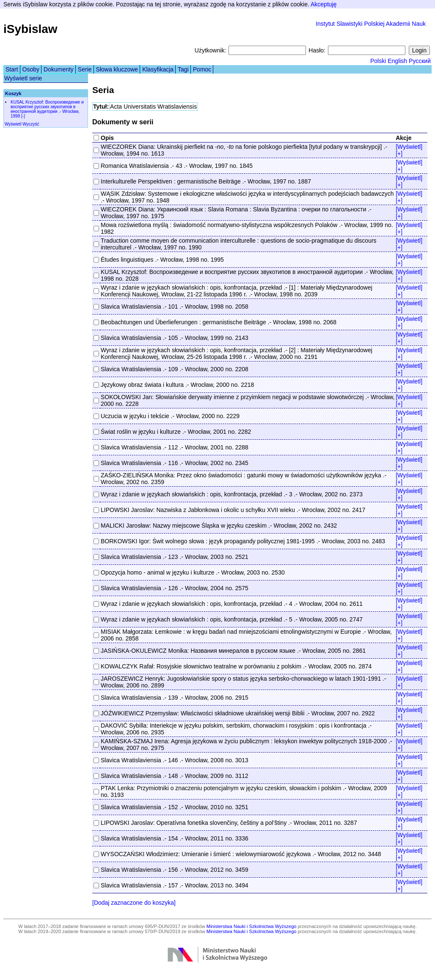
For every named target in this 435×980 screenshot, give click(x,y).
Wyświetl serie (23, 78)
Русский (420, 61)
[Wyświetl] (409, 147)
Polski (378, 61)
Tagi (183, 69)
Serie (85, 69)
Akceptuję (323, 4)
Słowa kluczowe (117, 69)
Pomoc (202, 69)
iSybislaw (30, 29)
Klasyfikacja (158, 69)
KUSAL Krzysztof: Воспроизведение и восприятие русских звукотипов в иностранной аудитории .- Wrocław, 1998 (47, 109)
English (397, 61)
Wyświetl (13, 124)
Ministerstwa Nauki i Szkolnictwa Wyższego (252, 926)
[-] (23, 116)
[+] (399, 153)
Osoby (31, 69)
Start (12, 69)
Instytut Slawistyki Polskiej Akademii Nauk (371, 24)
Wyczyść (31, 124)
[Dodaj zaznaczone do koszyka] (134, 903)
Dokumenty (59, 69)
